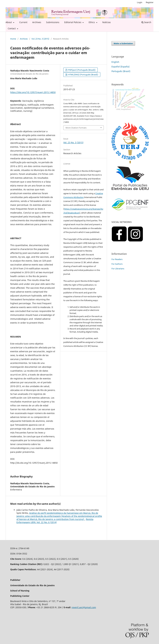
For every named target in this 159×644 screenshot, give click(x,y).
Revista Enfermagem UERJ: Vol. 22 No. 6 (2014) (55, 521)
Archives (37, 22)
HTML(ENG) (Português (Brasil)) (83, 75)
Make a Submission (123, 43)
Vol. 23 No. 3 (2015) (40, 39)
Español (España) (120, 67)
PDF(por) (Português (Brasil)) (82, 70)
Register (150, 2)
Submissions (53, 22)
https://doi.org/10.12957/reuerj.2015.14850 (33, 92)
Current (23, 22)
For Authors (117, 264)
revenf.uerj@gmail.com (84, 607)
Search (146, 22)
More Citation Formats (76, 128)
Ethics (92, 22)
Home (13, 39)
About (9, 22)
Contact (12, 28)
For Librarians (118, 269)
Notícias (107, 22)
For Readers (117, 259)
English (115, 62)
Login (140, 2)
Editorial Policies (73, 22)
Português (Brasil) (121, 71)
